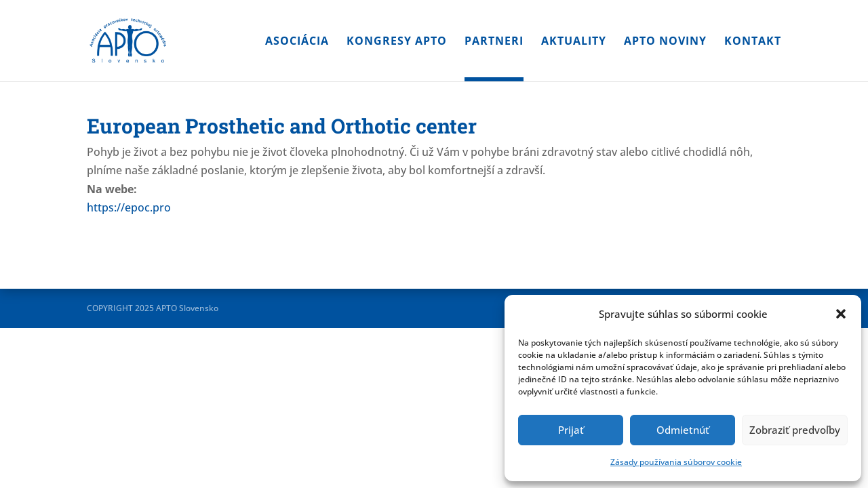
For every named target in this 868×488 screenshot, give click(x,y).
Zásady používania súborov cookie (676, 462)
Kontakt (753, 42)
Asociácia (297, 42)
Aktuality (574, 42)
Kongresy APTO (397, 42)
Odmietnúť (683, 430)
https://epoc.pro (129, 207)
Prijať (571, 430)
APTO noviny (665, 42)
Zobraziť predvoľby (795, 430)
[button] (841, 314)
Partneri (494, 42)
